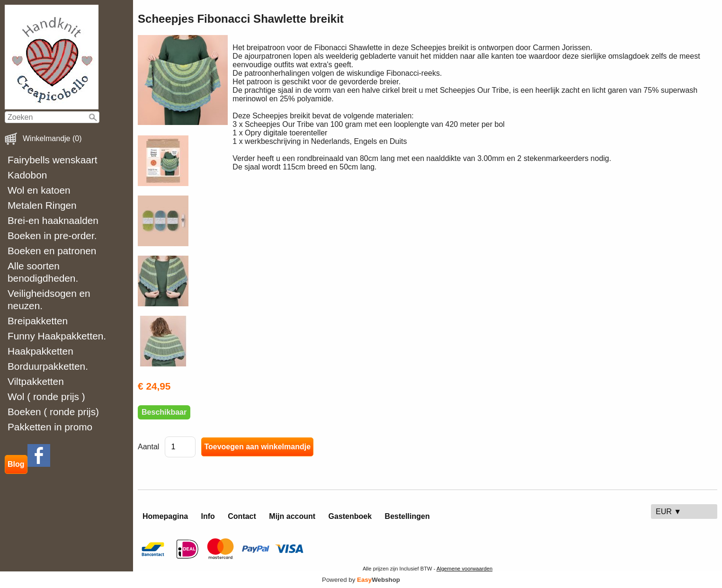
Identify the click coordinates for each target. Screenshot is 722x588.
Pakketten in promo (50, 427)
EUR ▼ (669, 512)
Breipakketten (38, 321)
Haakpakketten (40, 351)
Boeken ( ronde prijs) (53, 412)
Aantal (148, 447)
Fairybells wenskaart (53, 160)
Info (208, 516)
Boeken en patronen (52, 251)
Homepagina (165, 516)
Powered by (361, 580)
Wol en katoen (39, 190)
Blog (16, 464)
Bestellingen (407, 516)
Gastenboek (350, 516)
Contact (242, 516)
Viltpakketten (36, 381)
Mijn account (292, 516)
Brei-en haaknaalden (53, 220)
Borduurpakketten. (48, 366)
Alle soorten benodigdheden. (43, 272)
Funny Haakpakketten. (57, 336)
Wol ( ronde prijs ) (46, 396)
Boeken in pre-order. (52, 236)
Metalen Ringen (42, 205)
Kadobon (27, 175)
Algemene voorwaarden (464, 569)
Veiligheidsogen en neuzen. (49, 299)
